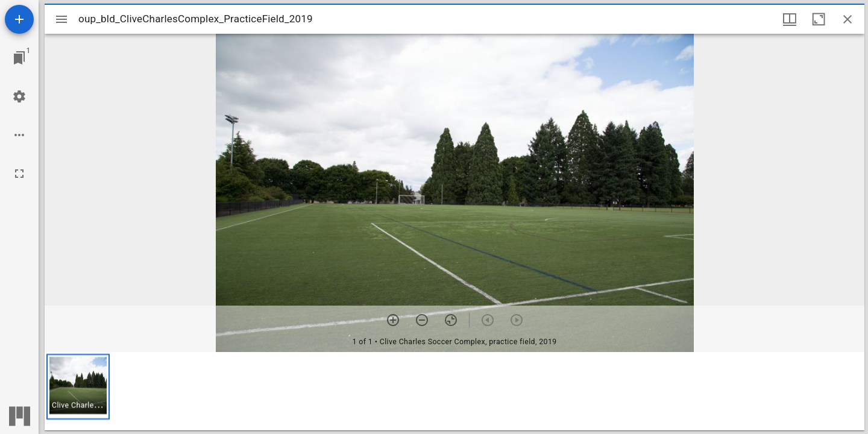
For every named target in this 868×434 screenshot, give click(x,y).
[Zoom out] (422, 320)
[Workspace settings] (19, 96)
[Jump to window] (19, 58)
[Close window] (848, 19)
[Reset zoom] (451, 320)
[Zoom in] (393, 320)
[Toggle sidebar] (61, 19)
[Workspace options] (19, 135)
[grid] (454, 391)
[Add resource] (19, 19)
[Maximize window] (819, 19)
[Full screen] (19, 174)
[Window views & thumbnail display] (790, 19)
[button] (78, 387)
